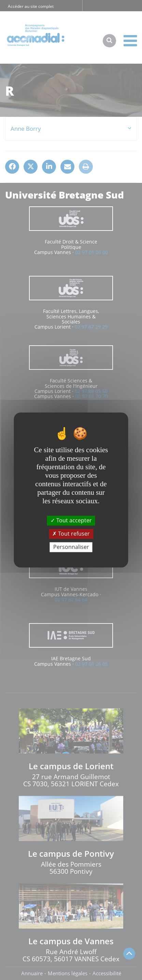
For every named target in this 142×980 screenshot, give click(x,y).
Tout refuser (71, 534)
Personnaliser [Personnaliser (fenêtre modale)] (71, 547)
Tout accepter (71, 520)
